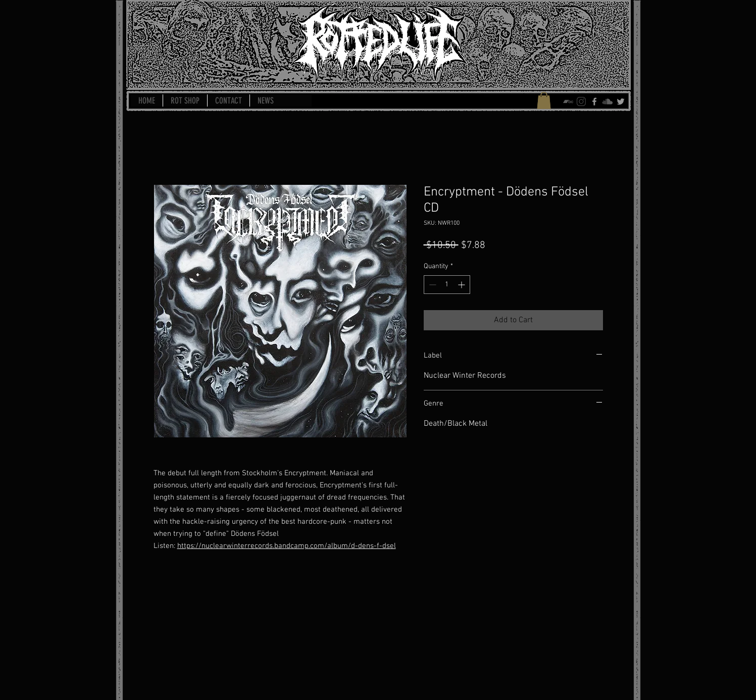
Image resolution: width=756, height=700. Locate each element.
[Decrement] (432, 285)
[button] (544, 100)
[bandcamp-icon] (568, 102)
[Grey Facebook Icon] (594, 102)
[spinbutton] (447, 285)
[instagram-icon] (581, 102)
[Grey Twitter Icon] (621, 102)
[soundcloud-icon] (608, 102)
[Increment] (462, 285)
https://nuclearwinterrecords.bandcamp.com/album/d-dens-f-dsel (287, 546)
